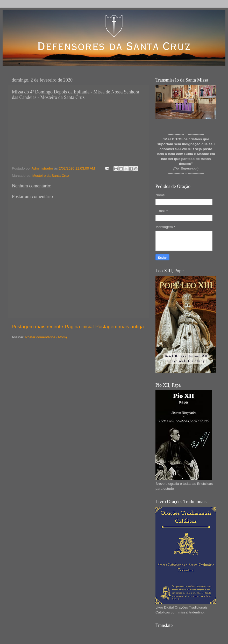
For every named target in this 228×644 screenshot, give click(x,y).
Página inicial (79, 327)
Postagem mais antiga (120, 327)
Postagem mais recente (37, 327)
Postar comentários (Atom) (46, 337)
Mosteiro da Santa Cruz (51, 176)
